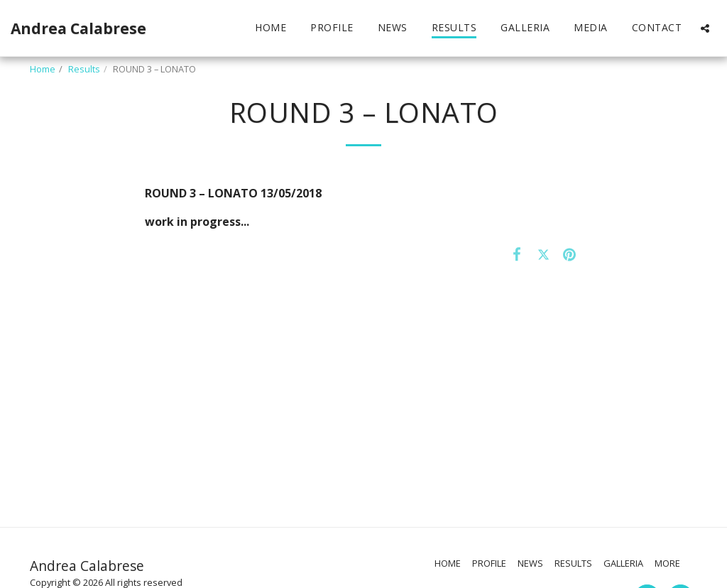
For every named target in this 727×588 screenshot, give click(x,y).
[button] (705, 28)
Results (84, 69)
